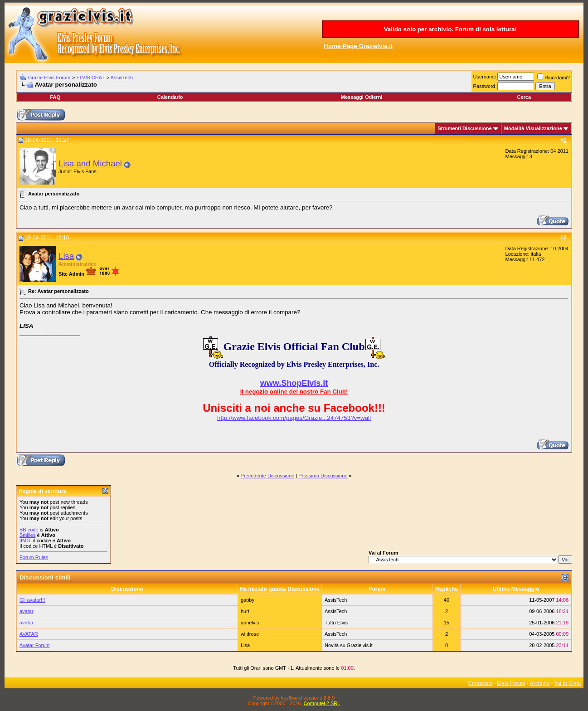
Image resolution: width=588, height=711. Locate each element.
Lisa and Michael (90, 163)
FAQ (55, 97)
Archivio (540, 683)
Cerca (524, 97)
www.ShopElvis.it (294, 383)
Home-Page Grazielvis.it (358, 46)
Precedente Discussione (268, 476)
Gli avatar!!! (32, 600)
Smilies (27, 535)
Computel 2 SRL (322, 703)
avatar (27, 611)
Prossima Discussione (323, 476)
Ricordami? (554, 78)
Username (485, 77)
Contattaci (481, 683)
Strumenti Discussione (465, 128)
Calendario (170, 97)
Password (484, 86)
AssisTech (122, 78)
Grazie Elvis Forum (49, 78)
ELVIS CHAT (90, 78)
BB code (29, 530)
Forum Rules (34, 557)
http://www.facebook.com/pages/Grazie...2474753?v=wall (294, 418)
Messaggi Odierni (362, 97)
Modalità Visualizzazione (533, 128)
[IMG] (26, 541)
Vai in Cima (567, 683)
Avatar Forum (34, 645)
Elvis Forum (511, 683)
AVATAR (29, 634)
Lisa (66, 256)
